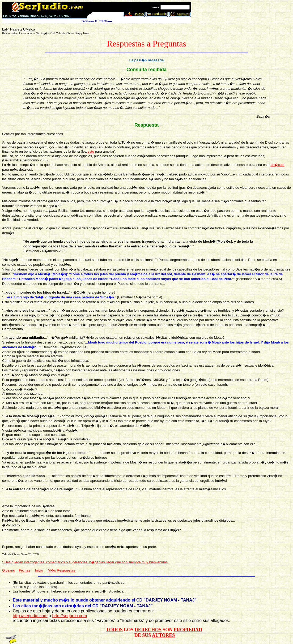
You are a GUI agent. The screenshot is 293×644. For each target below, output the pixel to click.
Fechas (25, 570)
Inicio (39, 570)
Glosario (9, 570)
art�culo (277, 165)
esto (91, 151)
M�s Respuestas (61, 570)
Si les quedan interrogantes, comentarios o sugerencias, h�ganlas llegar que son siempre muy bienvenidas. (85, 562)
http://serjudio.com (30, 616)
